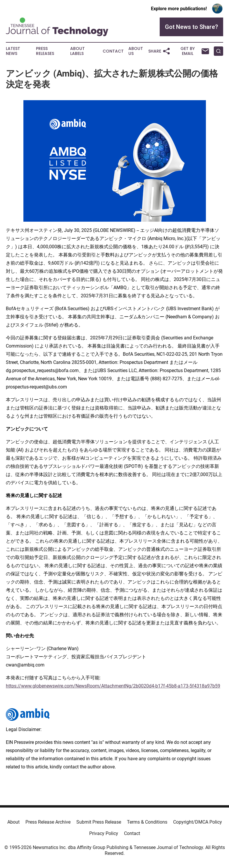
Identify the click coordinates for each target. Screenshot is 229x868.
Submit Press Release (99, 822)
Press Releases (45, 51)
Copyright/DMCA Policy (198, 822)
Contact (113, 51)
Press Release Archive (48, 822)
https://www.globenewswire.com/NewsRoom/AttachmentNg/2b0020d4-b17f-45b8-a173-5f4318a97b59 (113, 686)
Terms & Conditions (147, 822)
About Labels (78, 51)
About (13, 822)
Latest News (13, 51)
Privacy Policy (104, 833)
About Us (136, 51)
